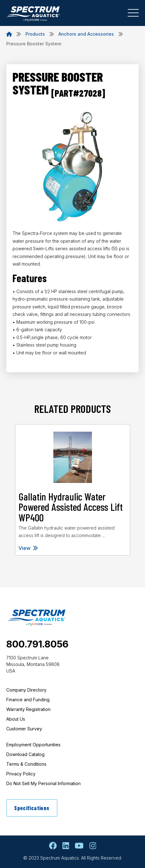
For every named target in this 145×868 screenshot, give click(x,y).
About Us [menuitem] (16, 719)
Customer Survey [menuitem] (24, 729)
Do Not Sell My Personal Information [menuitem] (43, 783)
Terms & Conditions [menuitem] (26, 764)
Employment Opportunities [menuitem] (33, 745)
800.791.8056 (37, 644)
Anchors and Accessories (86, 34)
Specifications (32, 808)
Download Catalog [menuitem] (25, 754)
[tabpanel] (72, 490)
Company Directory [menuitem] (26, 690)
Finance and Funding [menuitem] (28, 700)
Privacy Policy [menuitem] (21, 774)
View (28, 548)
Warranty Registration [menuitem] (28, 709)
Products (35, 34)
